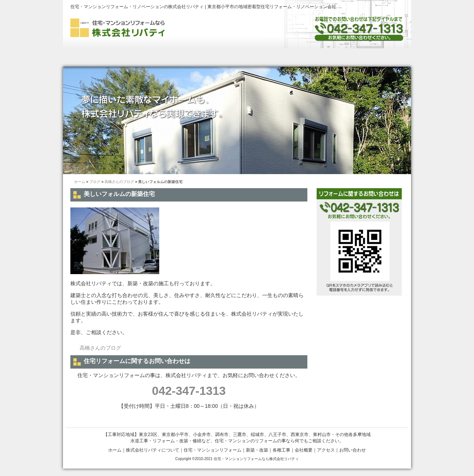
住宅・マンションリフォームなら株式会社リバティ (256, 459)
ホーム (84, 57)
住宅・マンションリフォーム (213, 450)
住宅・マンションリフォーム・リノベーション (201, 57)
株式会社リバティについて (134, 57)
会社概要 (338, 57)
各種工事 (300, 57)
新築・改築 (260, 57)
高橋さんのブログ (119, 182)
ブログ (95, 182)
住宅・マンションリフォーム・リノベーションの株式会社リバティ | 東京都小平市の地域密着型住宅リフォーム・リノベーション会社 (203, 7)
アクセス (326, 450)
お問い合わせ (384, 57)
